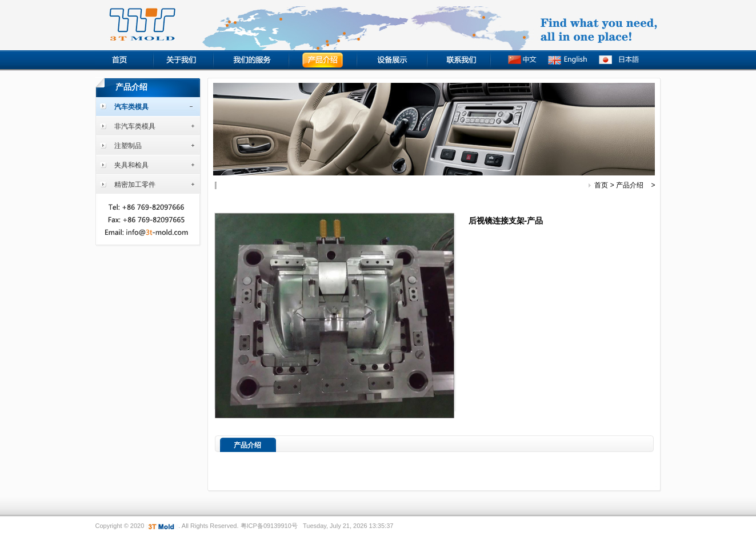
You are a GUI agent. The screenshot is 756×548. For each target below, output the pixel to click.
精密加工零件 (135, 185)
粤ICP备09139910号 (269, 526)
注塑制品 (128, 146)
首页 (601, 185)
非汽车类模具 (135, 126)
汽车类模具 (131, 107)
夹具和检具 (131, 165)
